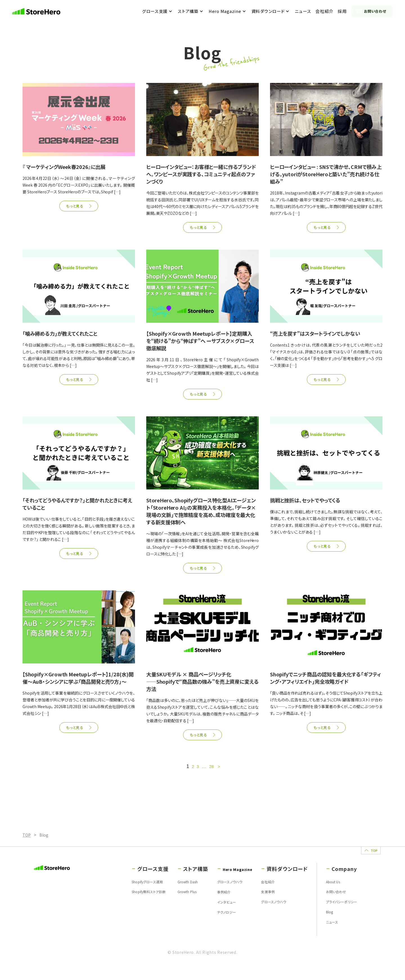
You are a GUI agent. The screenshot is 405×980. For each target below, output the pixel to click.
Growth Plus (172, 904)
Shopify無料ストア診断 (129, 904)
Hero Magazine (228, 11)
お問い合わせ (375, 11)
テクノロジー (211, 925)
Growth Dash (173, 893)
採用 (346, 11)
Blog (324, 925)
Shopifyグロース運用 (127, 893)
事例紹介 (207, 904)
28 (212, 771)
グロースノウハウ (214, 893)
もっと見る (74, 207)
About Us (329, 893)
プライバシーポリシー (338, 915)
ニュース (307, 11)
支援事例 (263, 904)
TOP (361, 857)
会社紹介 (328, 11)
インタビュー (210, 915)
